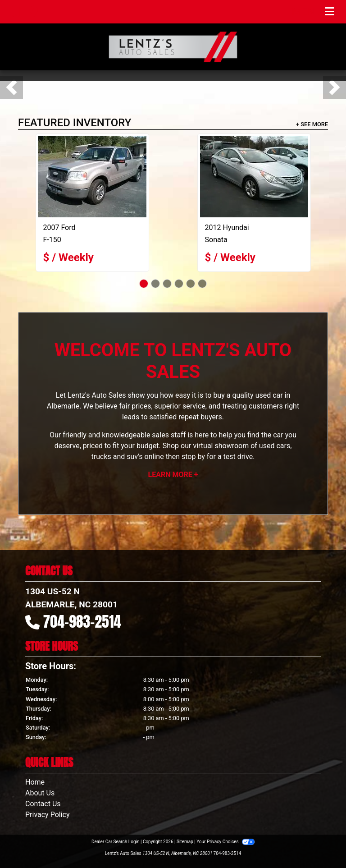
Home (35, 782)
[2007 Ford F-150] (92, 177)
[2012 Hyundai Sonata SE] (254, 177)
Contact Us (43, 804)
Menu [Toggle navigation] (313, 12)
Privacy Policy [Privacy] (48, 815)
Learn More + (173, 475)
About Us (40, 793)
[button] (11, 87)
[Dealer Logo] (173, 47)
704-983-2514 (82, 622)
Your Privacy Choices (225, 842)
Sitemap (185, 842)
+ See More (312, 124)
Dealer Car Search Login (116, 842)
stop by (193, 457)
